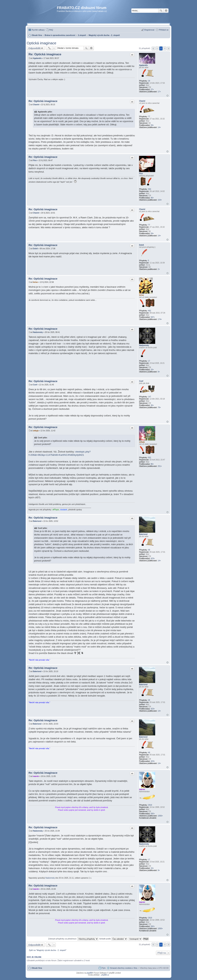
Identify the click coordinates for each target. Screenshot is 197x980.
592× (153, 814)
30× (152, 405)
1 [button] (157, 48)
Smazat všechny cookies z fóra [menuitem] (124, 968)
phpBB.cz (105, 975)
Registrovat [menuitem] (149, 30)
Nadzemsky (144, 345)
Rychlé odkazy (38, 30)
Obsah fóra (37, 968)
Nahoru (167, 96)
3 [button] (165, 48)
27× (152, 90)
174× (160, 319)
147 (150, 397)
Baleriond (143, 534)
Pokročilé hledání (166, 11)
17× (159, 92)
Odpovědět (35, 48)
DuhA (141, 245)
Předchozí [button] (153, 49)
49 (149, 550)
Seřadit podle (113, 939)
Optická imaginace (42, 43)
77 (149, 117)
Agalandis (143, 65)
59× (152, 125)
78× (159, 407)
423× (153, 558)
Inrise (141, 295)
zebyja (142, 442)
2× (159, 269)
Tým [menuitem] (104, 968)
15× (152, 370)
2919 (150, 805)
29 (149, 81)
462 (150, 311)
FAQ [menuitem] (51, 30)
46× (152, 198)
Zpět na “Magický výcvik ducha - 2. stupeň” (48, 950)
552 (150, 458)
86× (152, 464)
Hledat (161, 11)
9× (159, 372)
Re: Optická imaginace (45, 54)
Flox (141, 174)
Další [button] (169, 49)
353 (150, 189)
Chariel (142, 101)
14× (159, 127)
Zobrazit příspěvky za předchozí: (73, 939)
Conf (141, 381)
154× (160, 200)
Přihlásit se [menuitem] (164, 30)
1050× (160, 816)
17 (149, 361)
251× (160, 466)
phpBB (89, 973)
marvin (142, 789)
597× (153, 317)
